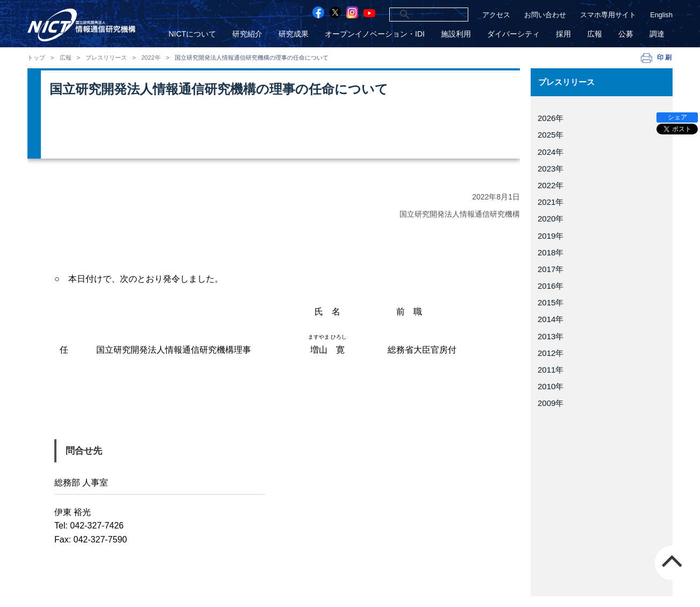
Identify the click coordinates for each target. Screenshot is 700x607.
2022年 (151, 58)
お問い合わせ (545, 15)
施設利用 (456, 34)
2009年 (551, 403)
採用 (563, 34)
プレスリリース (106, 58)
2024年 (551, 152)
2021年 (551, 202)
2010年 (551, 386)
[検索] (416, 15)
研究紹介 (247, 34)
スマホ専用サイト (608, 15)
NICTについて (192, 34)
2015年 (551, 302)
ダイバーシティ (513, 34)
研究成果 (294, 34)
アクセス (496, 15)
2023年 (551, 169)
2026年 (551, 118)
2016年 (551, 286)
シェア (677, 117)
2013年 (551, 336)
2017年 (551, 269)
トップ (36, 58)
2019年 (551, 236)
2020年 (551, 219)
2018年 (551, 252)
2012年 (551, 353)
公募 (626, 34)
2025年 (551, 135)
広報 (595, 34)
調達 (657, 34)
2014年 (551, 319)
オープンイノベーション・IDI (375, 34)
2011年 (551, 370)
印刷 (665, 58)
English (661, 15)
